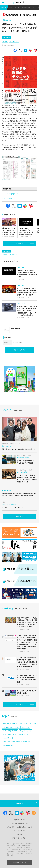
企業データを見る (19, 359)
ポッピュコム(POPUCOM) (10, 740)
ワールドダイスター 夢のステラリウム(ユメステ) (16, 750)
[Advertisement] (17, 252)
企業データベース (14, 7)
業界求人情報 (26, 7)
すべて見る (20, 244)
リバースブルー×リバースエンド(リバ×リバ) (15, 743)
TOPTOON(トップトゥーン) (11, 736)
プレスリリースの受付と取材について (19, 836)
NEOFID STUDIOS (8, 754)
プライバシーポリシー (20, 847)
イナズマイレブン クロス (10, 733)
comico (5, 41)
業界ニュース (7, 20)
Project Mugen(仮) (26, 740)
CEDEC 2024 (25, 736)
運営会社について (20, 829)
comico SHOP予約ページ (10, 194)
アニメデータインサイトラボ (28, 733)
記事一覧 (4, 7)
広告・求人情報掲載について (20, 832)
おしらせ (20, 843)
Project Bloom (7, 747)
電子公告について (20, 840)
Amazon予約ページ (8, 198)
